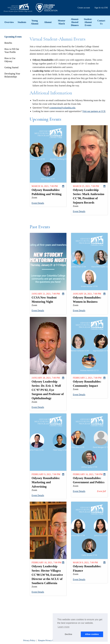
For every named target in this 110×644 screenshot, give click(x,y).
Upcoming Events (13, 37)
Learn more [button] (64, 627)
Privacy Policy (29, 640)
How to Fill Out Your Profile (12, 51)
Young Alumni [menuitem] (35, 22)
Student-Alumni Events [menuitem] (88, 22)
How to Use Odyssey (10, 60)
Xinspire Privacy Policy (48, 640)
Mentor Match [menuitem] (62, 22)
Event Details (38, 203)
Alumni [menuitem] (48, 22)
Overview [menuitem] (9, 22)
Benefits (8, 43)
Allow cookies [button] (92, 634)
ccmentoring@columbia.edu (62, 108)
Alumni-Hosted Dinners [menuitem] (75, 22)
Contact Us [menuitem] (101, 22)
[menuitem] (63, 186)
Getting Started (11, 67)
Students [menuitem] (22, 22)
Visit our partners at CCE (94, 111)
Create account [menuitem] (84, 8)
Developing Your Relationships (12, 75)
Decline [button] (69, 634)
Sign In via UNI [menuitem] (101, 8)
